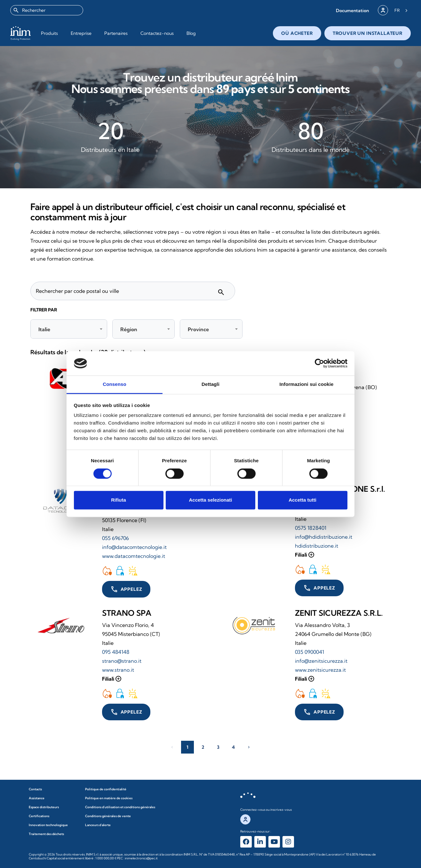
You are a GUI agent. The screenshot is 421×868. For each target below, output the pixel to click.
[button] (352, 10)
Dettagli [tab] (210, 384)
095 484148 (116, 652)
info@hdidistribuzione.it (324, 537)
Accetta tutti (302, 500)
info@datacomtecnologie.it (134, 547)
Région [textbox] (129, 329)
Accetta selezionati (210, 500)
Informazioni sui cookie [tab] (307, 384)
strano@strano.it (122, 661)
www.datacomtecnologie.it (134, 556)
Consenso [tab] (114, 384)
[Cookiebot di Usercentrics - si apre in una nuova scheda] (319, 363)
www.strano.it (118, 670)
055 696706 (115, 538)
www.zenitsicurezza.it (320, 670)
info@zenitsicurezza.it (321, 661)
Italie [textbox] (44, 329)
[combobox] (47, 10)
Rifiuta (119, 500)
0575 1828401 (311, 528)
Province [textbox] (198, 329)
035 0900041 (310, 652)
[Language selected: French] (401, 10)
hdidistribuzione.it (317, 546)
